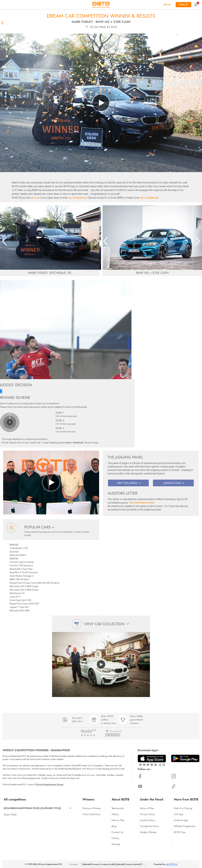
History (115, 814)
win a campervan (149, 198)
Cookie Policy (147, 820)
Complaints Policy (150, 826)
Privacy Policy (147, 814)
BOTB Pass (180, 832)
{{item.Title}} (10, 815)
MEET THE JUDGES (129, 483)
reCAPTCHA (171, 864)
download (78, 443)
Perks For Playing (183, 808)
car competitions (77, 198)
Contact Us (117, 832)
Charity (115, 838)
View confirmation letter (142, 503)
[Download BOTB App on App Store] (152, 760)
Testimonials (118, 808)
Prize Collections (91, 814)
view (68, 443)
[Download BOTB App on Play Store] (185, 758)
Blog (114, 826)
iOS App (179, 814)
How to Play (118, 820)
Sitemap (116, 844)
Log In (167, 5)
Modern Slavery (148, 832)
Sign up (183, 5)
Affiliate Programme (185, 826)
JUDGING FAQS (174, 483)
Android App (181, 820)
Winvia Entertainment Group (49, 784)
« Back (2, 23)
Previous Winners (92, 808)
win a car (35, 198)
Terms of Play (147, 808)
